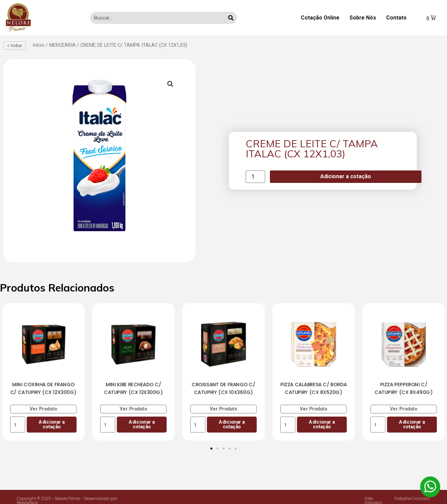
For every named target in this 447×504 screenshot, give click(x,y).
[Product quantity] (255, 177)
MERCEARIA (62, 45)
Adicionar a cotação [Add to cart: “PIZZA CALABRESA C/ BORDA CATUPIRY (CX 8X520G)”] (322, 424)
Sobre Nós (363, 18)
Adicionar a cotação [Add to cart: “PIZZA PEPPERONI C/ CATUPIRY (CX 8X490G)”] (412, 424)
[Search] (231, 18)
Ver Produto (43, 409)
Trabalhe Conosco (412, 498)
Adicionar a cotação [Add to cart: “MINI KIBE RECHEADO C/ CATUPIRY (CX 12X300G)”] (142, 424)
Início (38, 45)
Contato (396, 18)
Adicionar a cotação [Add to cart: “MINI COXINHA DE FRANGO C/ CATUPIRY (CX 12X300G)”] (52, 424)
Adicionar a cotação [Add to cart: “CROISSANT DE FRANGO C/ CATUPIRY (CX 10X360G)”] (232, 424)
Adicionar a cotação (346, 176)
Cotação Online (320, 18)
